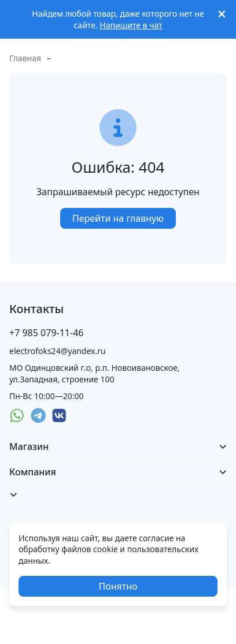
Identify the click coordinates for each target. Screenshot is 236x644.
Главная (25, 58)
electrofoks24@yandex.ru (58, 351)
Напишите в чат (131, 25)
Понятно (118, 586)
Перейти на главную (118, 218)
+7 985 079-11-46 (46, 333)
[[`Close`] (222, 14)
